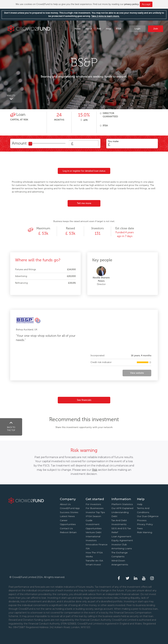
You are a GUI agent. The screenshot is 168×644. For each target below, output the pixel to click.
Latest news (67, 516)
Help (108, 29)
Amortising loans (122, 548)
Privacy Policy (145, 524)
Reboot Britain (68, 532)
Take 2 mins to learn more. (105, 16)
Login (137, 29)
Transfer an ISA (94, 561)
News (78, 29)
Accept (146, 4)
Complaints (118, 556)
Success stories (69, 512)
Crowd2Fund (29, 28)
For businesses (95, 508)
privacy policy (131, 4)
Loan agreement (121, 536)
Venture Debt (94, 532)
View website (137, 373)
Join (156, 29)
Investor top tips (95, 512)
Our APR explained (122, 508)
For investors (93, 504)
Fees (140, 528)
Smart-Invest (93, 565)
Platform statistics (122, 504)
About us (65, 504)
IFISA (118, 29)
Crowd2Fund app (70, 508)
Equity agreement (122, 540)
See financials (84, 400)
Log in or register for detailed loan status (84, 171)
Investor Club (119, 544)
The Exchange (120, 553)
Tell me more (84, 203)
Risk (99, 29)
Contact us (66, 528)
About (89, 29)
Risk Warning (145, 532)
